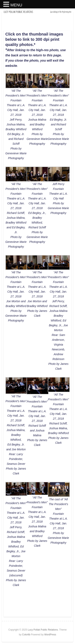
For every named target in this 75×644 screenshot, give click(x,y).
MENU (16, 5)
